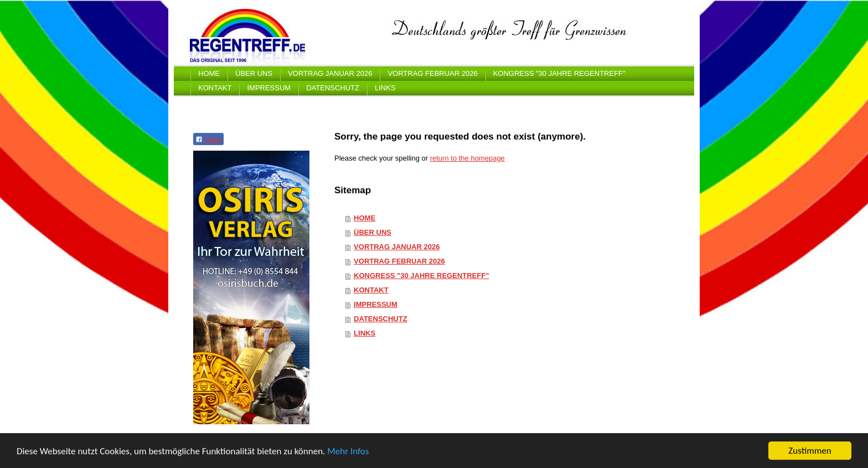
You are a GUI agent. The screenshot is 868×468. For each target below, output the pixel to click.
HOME (365, 218)
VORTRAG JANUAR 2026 (397, 247)
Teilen (208, 140)
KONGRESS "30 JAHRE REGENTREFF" (421, 276)
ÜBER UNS (373, 232)
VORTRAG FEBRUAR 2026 (399, 261)
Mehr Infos (348, 452)
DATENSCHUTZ (381, 319)
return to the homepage (467, 158)
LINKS (365, 333)
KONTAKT (371, 290)
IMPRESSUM (376, 304)
